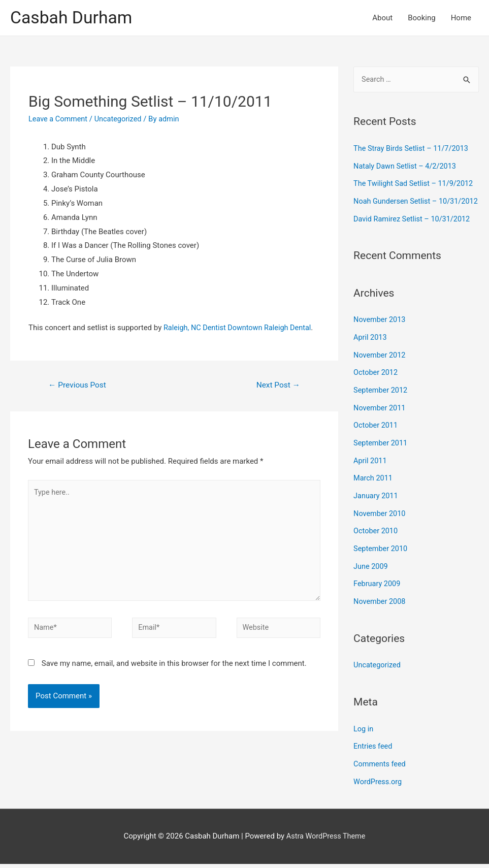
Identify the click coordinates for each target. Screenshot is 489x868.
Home (461, 18)
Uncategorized (121, 119)
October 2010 (376, 540)
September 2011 (381, 454)
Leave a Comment (59, 119)
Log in (364, 735)
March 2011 (374, 488)
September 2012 (381, 403)
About (382, 18)
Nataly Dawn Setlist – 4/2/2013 (407, 167)
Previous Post (79, 386)
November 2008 (380, 608)
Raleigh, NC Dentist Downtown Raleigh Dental (240, 328)
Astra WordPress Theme (326, 840)
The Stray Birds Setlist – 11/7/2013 (413, 150)
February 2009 (378, 591)
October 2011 (376, 437)
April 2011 (371, 471)
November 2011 (380, 420)
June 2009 (371, 574)
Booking (421, 18)
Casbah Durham (74, 18)
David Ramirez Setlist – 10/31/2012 (414, 234)
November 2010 (380, 523)
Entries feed (373, 752)
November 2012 (380, 368)
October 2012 (376, 385)
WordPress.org (379, 786)
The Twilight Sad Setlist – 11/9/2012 (415, 184)
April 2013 (371, 351)
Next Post (277, 386)
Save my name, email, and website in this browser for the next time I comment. (174, 670)
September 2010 (381, 557)
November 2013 (380, 334)
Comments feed (381, 769)
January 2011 (377, 505)
